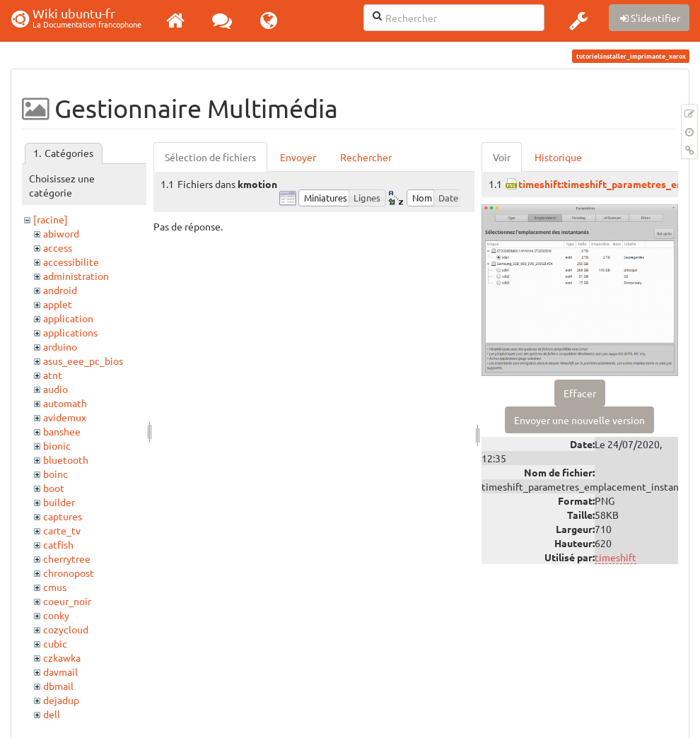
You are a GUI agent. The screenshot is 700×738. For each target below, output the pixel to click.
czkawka (62, 657)
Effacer (580, 393)
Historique (558, 157)
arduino (60, 346)
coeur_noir (67, 601)
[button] (578, 20)
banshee (62, 431)
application (68, 318)
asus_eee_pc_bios (83, 361)
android (60, 290)
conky (56, 615)
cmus (55, 587)
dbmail (58, 686)
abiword (61, 233)
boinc (56, 474)
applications (70, 332)
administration (76, 276)
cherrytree (67, 558)
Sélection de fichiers (210, 157)
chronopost (69, 573)
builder (59, 502)
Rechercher (366, 157)
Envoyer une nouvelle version (579, 420)
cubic (55, 643)
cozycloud (66, 629)
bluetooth (66, 459)
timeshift (616, 557)
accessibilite (71, 262)
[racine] (51, 219)
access (58, 247)
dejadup (61, 700)
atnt (53, 375)
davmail (60, 672)
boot (54, 488)
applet (58, 304)
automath (65, 403)
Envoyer (298, 157)
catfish (58, 544)
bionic (57, 445)
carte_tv (62, 530)
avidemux (65, 417)
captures (63, 516)
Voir (502, 157)
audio (56, 389)
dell (52, 714)
